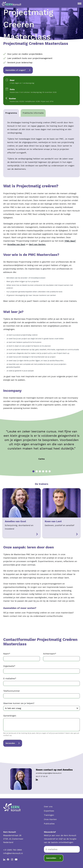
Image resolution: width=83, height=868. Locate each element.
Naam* (7, 654)
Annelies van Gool (16, 244)
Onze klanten (50, 819)
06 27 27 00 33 (42, 776)
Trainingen (49, 815)
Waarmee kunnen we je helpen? (19, 703)
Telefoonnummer (12, 691)
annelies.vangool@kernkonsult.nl (49, 773)
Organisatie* (9, 666)
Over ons (48, 807)
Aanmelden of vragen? (18, 70)
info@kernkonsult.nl (13, 853)
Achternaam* (50, 654)
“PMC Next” (70, 241)
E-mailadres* (10, 678)
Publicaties (49, 824)
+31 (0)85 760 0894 (13, 850)
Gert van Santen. (37, 244)
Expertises (49, 811)
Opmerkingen (10, 716)
